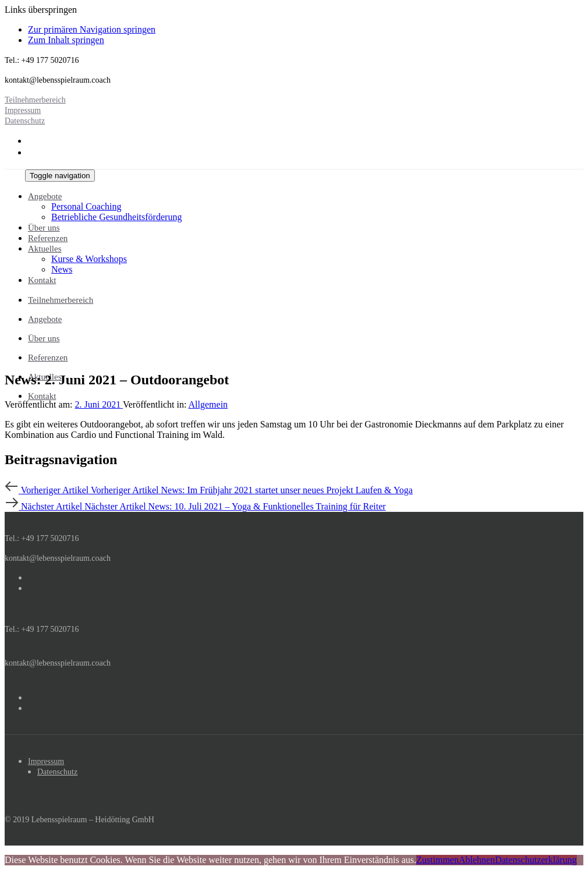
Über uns (44, 338)
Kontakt (42, 396)
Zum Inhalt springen (66, 40)
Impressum (46, 761)
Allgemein (208, 404)
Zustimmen (438, 860)
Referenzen (48, 358)
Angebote (45, 319)
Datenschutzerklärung (536, 860)
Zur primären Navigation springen (92, 29)
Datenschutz (57, 772)
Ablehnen (477, 860)
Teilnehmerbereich (61, 300)
